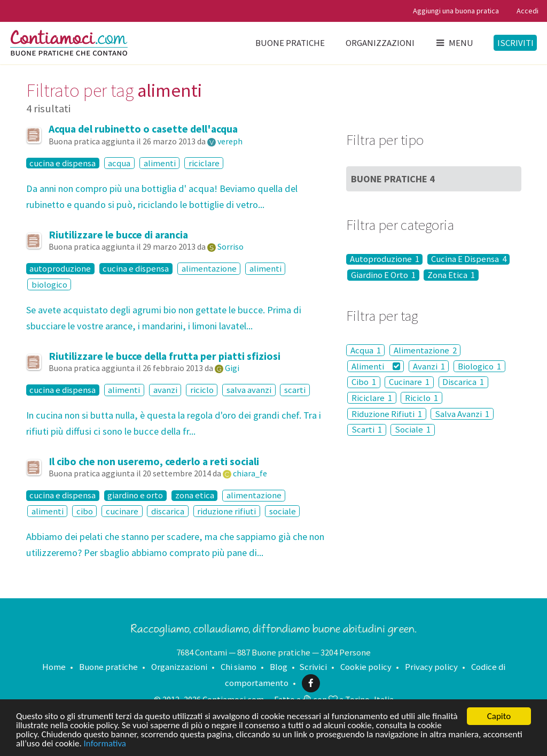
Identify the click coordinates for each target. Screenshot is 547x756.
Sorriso (230, 246)
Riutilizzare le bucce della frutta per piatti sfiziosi (165, 356)
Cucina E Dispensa (469, 259)
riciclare (204, 163)
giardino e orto (135, 496)
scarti (295, 390)
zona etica (195, 496)
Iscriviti (515, 43)
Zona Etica (451, 275)
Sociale (413, 430)
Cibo (364, 382)
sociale (283, 511)
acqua (119, 163)
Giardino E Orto (383, 275)
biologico (49, 284)
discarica (168, 511)
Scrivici (313, 667)
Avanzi (429, 366)
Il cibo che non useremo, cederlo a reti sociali (154, 461)
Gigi (232, 368)
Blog (279, 667)
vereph (230, 141)
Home (54, 667)
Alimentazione (425, 350)
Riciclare (372, 398)
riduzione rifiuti (226, 511)
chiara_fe (250, 473)
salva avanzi (249, 390)
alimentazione (209, 268)
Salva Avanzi (462, 414)
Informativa (105, 744)
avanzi (165, 390)
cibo (85, 511)
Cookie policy (366, 667)
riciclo (202, 390)
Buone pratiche (290, 43)
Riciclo (421, 398)
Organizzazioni (380, 43)
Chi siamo (239, 667)
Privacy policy (431, 667)
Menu (454, 43)
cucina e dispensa (62, 163)
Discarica (463, 382)
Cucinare (409, 382)
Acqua (366, 350)
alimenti (160, 163)
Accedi (528, 11)
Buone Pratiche (393, 179)
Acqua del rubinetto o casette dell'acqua (143, 129)
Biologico (479, 366)
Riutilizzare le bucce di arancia (118, 235)
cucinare (122, 511)
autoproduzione (60, 268)
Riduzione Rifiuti (387, 414)
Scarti (367, 430)
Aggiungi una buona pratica (456, 11)
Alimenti (376, 366)
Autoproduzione (385, 259)
